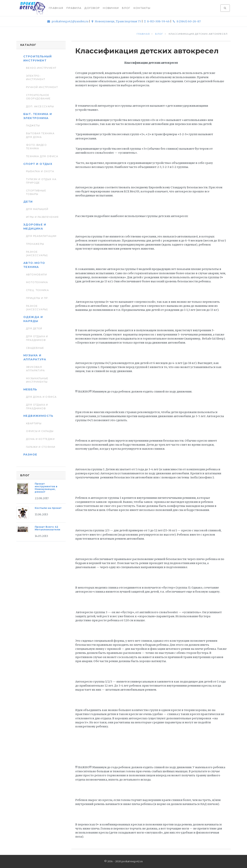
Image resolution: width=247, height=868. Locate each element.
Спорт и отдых (38, 164)
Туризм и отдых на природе (41, 181)
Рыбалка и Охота (40, 171)
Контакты (142, 8)
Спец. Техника (37, 290)
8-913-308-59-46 (157, 21)
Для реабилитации (41, 236)
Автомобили (36, 275)
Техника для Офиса (42, 156)
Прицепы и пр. (37, 298)
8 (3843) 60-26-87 (187, 21)
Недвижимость (38, 416)
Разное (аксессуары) (37, 254)
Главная (56, 8)
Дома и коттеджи (40, 439)
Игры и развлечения (42, 217)
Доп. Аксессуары (40, 106)
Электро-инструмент (36, 78)
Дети (28, 202)
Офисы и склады (40, 431)
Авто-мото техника (34, 265)
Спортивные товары (36, 192)
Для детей (34, 328)
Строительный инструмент (38, 58)
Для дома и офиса (41, 397)
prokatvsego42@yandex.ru (68, 21)
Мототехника (37, 282)
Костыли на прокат (48, 508)
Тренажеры (35, 244)
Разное (30, 455)
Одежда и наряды (33, 319)
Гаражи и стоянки (41, 447)
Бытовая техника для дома (40, 135)
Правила (74, 8)
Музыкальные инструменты (37, 380)
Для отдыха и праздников (37, 338)
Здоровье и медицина (35, 227)
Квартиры (34, 423)
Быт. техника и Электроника (38, 116)
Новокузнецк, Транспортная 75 (117, 21)
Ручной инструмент (42, 87)
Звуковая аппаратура (35, 369)
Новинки (111, 8)
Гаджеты (33, 125)
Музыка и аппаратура (35, 357)
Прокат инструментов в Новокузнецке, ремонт (46, 488)
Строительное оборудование (38, 97)
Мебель (30, 389)
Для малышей (37, 209)
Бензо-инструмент (41, 68)
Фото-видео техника (36, 147)
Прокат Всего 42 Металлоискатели (47, 528)
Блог (126, 8)
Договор (92, 8)
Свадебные (35, 348)
